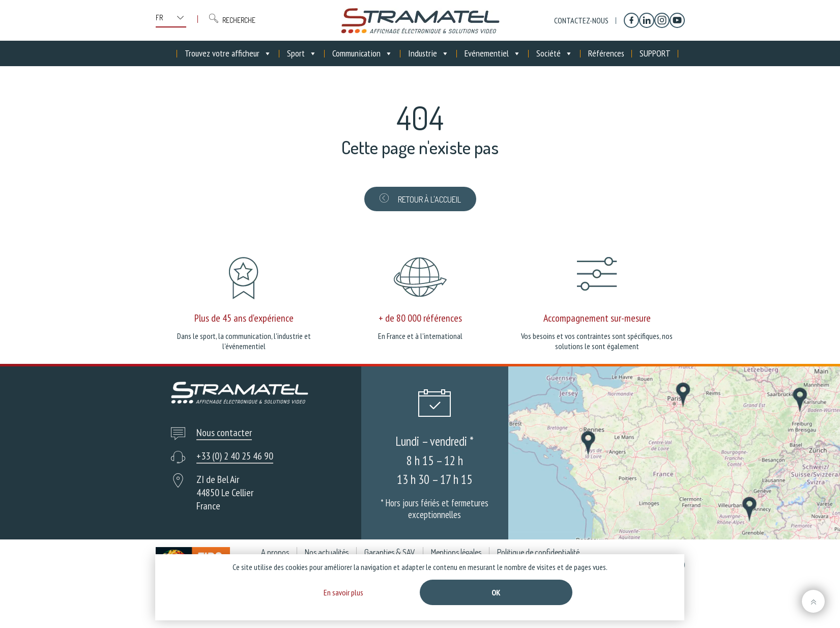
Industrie (429, 53)
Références (606, 53)
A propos (275, 552)
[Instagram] (662, 20)
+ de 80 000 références (420, 318)
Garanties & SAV (390, 552)
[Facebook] (631, 20)
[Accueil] (169, 53)
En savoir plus (343, 592)
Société (555, 53)
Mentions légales (456, 552)
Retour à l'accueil (420, 199)
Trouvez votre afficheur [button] (228, 53)
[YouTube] (677, 20)
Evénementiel (493, 53)
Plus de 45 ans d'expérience (244, 318)
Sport (302, 53)
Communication (363, 53)
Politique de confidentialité (538, 552)
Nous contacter (224, 433)
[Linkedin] (647, 20)
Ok (496, 592)
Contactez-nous (581, 20)
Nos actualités (327, 552)
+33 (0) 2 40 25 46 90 (235, 456)
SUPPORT (655, 53)
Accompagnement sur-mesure (597, 318)
